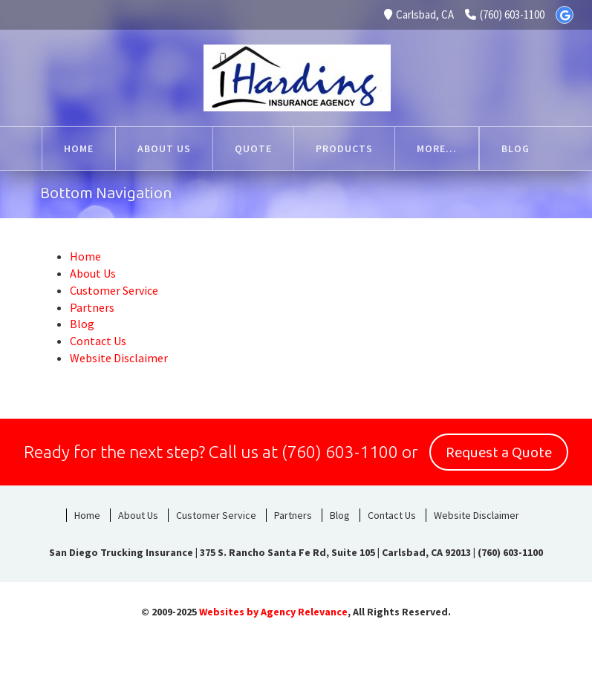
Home (48, 148)
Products (314, 148)
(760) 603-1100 (505, 14)
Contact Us (98, 341)
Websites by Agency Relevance (273, 612)
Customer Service (438, 148)
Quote (223, 148)
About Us (134, 148)
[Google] (565, 15)
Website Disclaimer (119, 358)
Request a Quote (499, 453)
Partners (92, 307)
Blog (82, 324)
